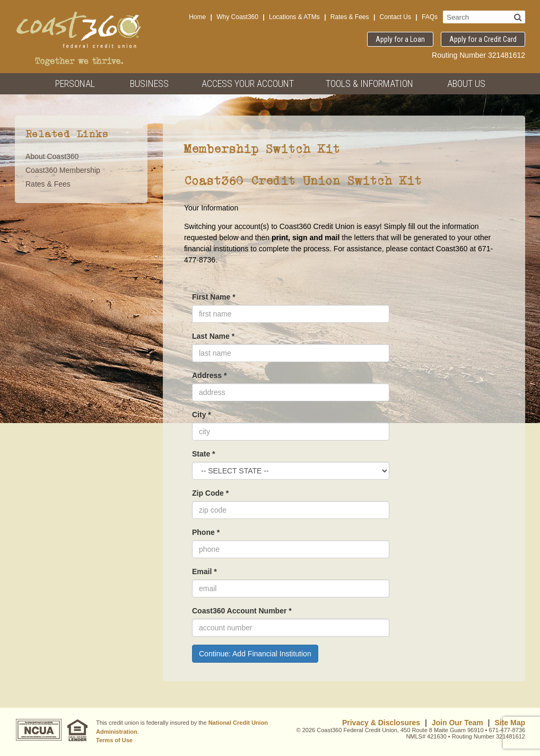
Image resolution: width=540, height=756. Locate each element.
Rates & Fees (350, 17)
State (204, 454)
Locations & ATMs (294, 17)
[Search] (518, 17)
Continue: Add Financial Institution (255, 654)
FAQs (430, 17)
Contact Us (395, 17)
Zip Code (210, 493)
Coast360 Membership (63, 170)
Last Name (213, 336)
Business (149, 83)
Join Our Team (458, 723)
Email (204, 572)
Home (197, 17)
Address (209, 375)
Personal (75, 83)
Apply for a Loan (400, 39)
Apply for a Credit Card (483, 39)
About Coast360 (52, 156)
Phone (206, 532)
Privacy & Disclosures (381, 723)
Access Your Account (248, 83)
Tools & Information (369, 83)
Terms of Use (114, 740)
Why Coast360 (237, 17)
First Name (214, 297)
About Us (466, 83)
